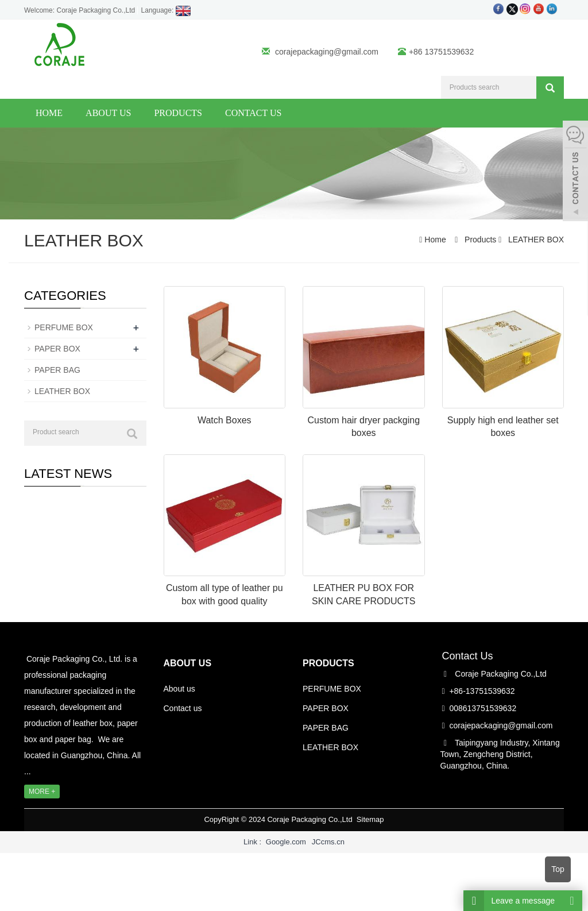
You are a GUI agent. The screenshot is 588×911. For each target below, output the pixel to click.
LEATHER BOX (535, 240)
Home (49, 113)
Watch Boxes (225, 420)
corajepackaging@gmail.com (327, 52)
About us (108, 113)
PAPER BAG (57, 370)
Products (178, 113)
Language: (166, 10)
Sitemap (370, 819)
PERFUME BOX (64, 327)
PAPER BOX (57, 349)
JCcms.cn (328, 842)
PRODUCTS (328, 663)
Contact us (253, 113)
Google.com (286, 842)
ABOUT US (188, 663)
